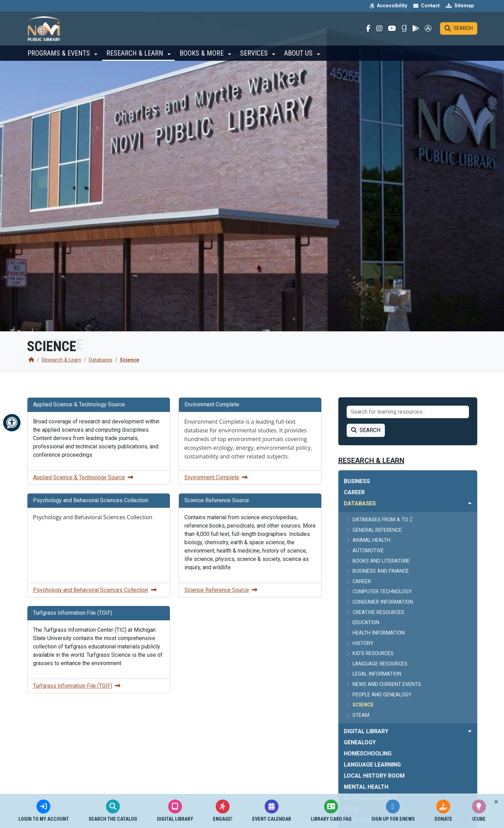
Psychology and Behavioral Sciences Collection (95, 590)
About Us (299, 56)
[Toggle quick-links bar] (496, 802)
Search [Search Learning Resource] (366, 430)
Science (130, 360)
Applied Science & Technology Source (83, 477)
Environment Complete (216, 477)
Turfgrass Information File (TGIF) (77, 686)
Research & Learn (136, 56)
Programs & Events (60, 56)
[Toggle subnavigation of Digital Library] (470, 731)
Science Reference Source (221, 590)
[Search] (459, 30)
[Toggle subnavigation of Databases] (470, 503)
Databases (101, 360)
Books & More (203, 56)
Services (255, 56)
